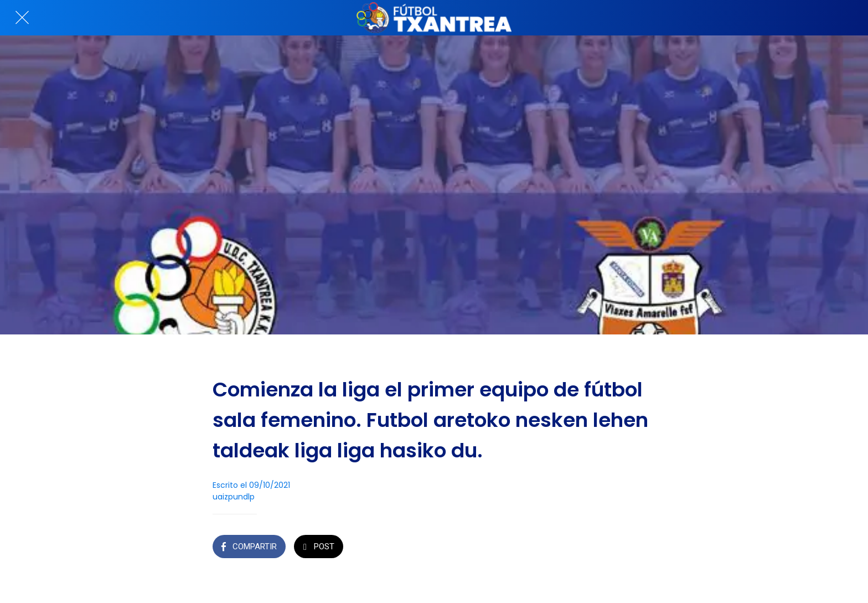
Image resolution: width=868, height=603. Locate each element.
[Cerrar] (22, 18)
